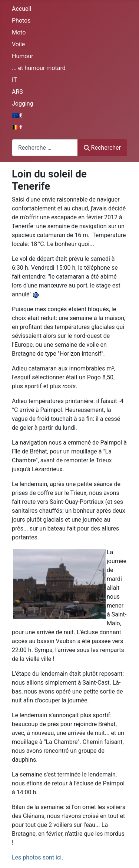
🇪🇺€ (17, 115)
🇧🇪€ (17, 127)
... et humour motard (39, 68)
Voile (18, 44)
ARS (17, 92)
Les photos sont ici (37, 857)
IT (14, 80)
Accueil (21, 9)
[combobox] (45, 148)
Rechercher (102, 148)
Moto (19, 32)
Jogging (23, 104)
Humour (23, 56)
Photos (21, 21)
